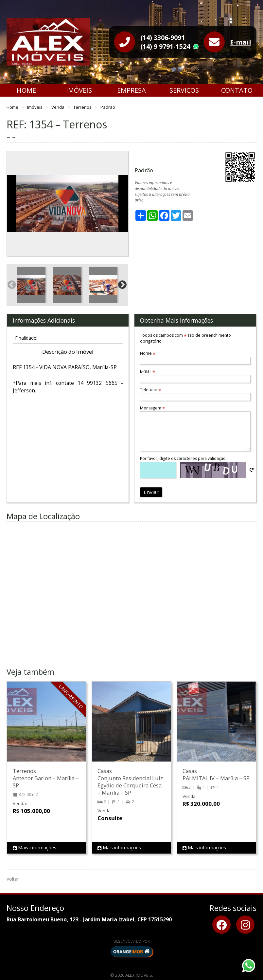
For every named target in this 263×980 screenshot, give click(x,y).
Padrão (108, 107)
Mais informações (35, 848)
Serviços (184, 90)
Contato (237, 90)
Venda (58, 107)
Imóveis (79, 90)
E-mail (241, 42)
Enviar (151, 492)
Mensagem (152, 408)
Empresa (131, 90)
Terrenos (83, 107)
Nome (148, 353)
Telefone (150, 390)
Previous (12, 203)
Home (26, 90)
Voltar (13, 879)
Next (123, 203)
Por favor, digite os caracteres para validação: (183, 458)
